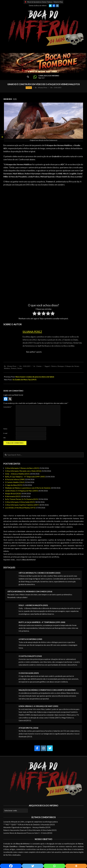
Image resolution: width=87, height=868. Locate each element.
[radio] (35, 314)
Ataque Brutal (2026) (13, 494)
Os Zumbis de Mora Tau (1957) (24, 380)
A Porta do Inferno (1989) (15, 479)
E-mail (5, 433)
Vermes (20, 368)
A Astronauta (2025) (13, 496)
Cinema (29, 88)
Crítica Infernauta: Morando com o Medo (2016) (23, 471)
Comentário (7, 407)
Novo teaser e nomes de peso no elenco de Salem (35, 377)
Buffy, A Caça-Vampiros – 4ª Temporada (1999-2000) (25, 477)
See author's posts (34, 352)
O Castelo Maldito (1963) (15, 482)
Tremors (14, 368)
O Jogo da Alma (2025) (14, 485)
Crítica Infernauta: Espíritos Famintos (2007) (22, 505)
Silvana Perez (32, 332)
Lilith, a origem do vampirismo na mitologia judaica (39, 822)
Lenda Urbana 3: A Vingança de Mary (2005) (22, 491)
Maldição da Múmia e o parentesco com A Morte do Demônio (28, 488)
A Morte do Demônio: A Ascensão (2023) (39, 825)
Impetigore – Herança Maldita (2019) (36, 827)
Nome (5, 429)
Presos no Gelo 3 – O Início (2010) (39, 833)
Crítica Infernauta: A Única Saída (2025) (20, 502)
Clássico (54, 366)
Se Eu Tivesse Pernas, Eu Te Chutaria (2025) (22, 499)
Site (5, 438)
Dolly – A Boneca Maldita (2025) (17, 474)
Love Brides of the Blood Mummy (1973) (20, 508)
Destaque (61, 366)
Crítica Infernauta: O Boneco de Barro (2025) (22, 468)
